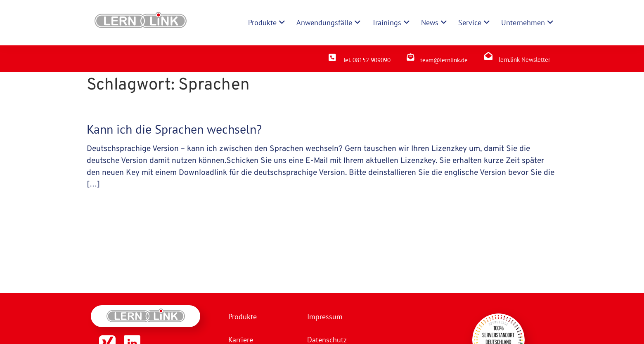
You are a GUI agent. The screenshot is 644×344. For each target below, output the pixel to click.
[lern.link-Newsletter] (488, 56)
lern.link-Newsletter (524, 60)
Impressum (325, 317)
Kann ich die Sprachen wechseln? (174, 129)
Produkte (243, 317)
